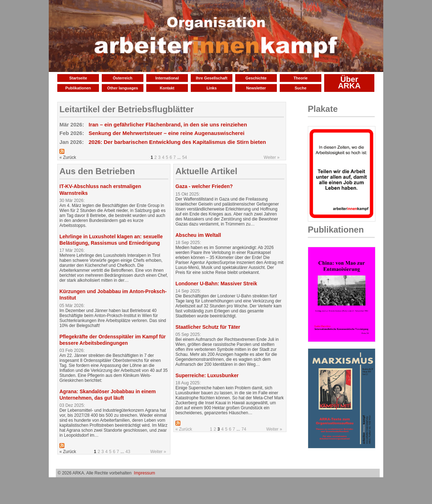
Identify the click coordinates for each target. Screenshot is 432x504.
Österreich (123, 78)
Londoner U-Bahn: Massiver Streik (216, 284)
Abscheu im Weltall (198, 235)
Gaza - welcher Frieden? (204, 186)
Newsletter (256, 88)
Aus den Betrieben (97, 171)
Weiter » (272, 157)
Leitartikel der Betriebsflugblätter (127, 109)
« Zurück (184, 429)
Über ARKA (349, 82)
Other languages (123, 88)
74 (244, 429)
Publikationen (78, 88)
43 (128, 452)
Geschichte (256, 78)
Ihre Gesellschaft (212, 78)
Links (212, 88)
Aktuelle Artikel (206, 171)
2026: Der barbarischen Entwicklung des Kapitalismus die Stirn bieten (177, 142)
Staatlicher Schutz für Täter (208, 327)
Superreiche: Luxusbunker (207, 375)
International (167, 78)
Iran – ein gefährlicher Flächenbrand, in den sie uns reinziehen (168, 124)
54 (185, 157)
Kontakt (167, 88)
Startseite (78, 78)
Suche (301, 88)
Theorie (301, 78)
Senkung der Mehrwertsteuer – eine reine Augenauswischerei (167, 133)
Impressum (144, 473)
